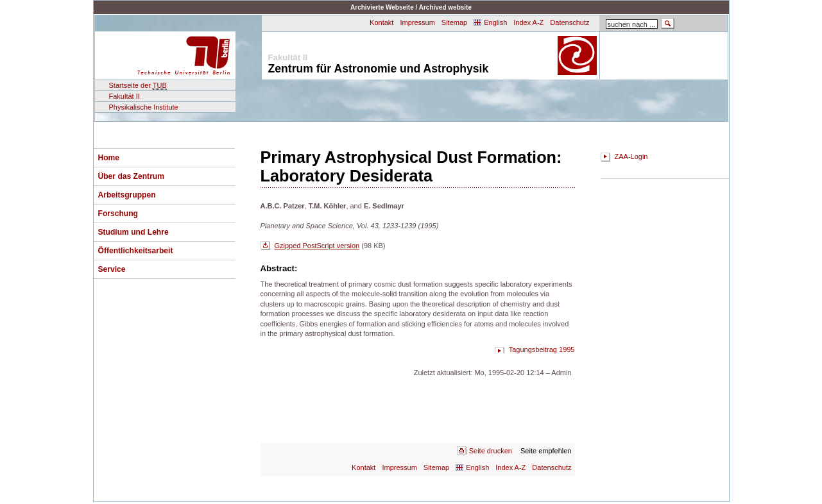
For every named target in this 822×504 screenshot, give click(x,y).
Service (112, 269)
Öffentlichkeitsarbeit (136, 251)
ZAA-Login (631, 156)
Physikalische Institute (144, 107)
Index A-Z (528, 22)
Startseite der (138, 86)
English (495, 22)
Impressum (417, 22)
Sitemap (454, 22)
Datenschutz (569, 22)
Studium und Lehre (133, 232)
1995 (567, 349)
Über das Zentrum (132, 176)
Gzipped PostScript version (317, 246)
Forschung (118, 214)
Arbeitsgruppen (127, 195)
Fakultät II (124, 96)
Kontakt (381, 22)
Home (109, 158)
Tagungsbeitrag (533, 349)
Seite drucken (491, 451)
